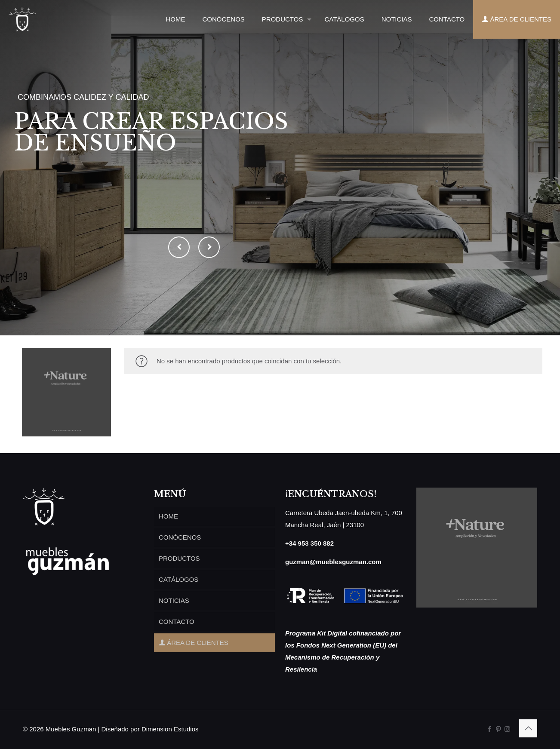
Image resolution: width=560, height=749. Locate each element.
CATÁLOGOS (178, 579)
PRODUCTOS (179, 558)
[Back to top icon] (528, 728)
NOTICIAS (174, 600)
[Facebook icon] (489, 729)
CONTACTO (177, 622)
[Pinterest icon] (498, 729)
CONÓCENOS (180, 537)
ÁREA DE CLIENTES (194, 643)
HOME (168, 516)
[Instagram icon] (507, 729)
